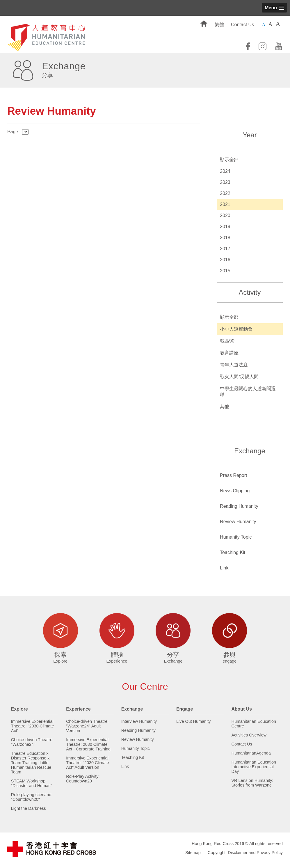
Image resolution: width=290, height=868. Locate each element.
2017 (225, 249)
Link (224, 568)
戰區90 (227, 341)
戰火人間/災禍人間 (239, 377)
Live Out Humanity (193, 721)
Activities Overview (249, 735)
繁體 (219, 25)
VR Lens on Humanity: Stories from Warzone (252, 783)
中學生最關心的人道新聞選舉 (248, 392)
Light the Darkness (29, 808)
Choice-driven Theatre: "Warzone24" (32, 742)
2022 (225, 193)
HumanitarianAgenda (251, 753)
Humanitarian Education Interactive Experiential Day (254, 767)
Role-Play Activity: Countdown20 (83, 779)
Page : (18, 132)
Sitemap (193, 853)
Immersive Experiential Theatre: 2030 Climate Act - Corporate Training (88, 744)
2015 (225, 271)
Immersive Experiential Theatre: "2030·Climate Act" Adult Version (88, 763)
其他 (225, 407)
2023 (225, 182)
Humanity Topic (236, 537)
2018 (225, 238)
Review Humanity (238, 522)
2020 (225, 215)
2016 (225, 260)
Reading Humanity (239, 506)
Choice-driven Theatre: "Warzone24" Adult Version (87, 726)
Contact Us (242, 25)
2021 (225, 204)
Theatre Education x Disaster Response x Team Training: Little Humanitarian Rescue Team (31, 763)
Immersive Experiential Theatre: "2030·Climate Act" (33, 726)
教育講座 (229, 353)
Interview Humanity (139, 721)
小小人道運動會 (236, 329)
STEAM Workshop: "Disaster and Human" (32, 783)
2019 (225, 227)
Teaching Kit (233, 552)
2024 (225, 171)
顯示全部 (229, 160)
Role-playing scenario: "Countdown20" (32, 797)
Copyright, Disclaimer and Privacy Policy (245, 853)
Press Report (233, 475)
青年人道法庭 (234, 365)
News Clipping (235, 491)
